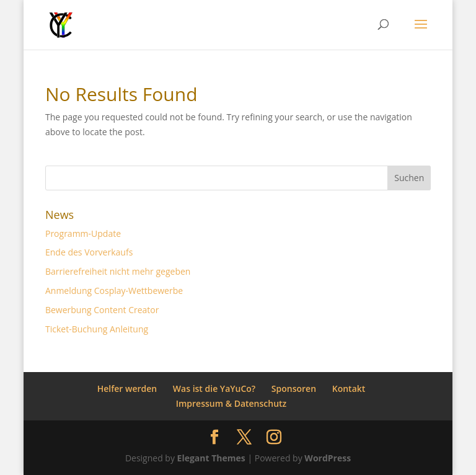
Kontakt (349, 388)
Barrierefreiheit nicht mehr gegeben (118, 271)
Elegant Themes (211, 458)
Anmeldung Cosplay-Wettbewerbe (114, 291)
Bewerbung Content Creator (102, 310)
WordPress (328, 458)
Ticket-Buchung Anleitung (97, 329)
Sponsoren (294, 388)
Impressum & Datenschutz (231, 403)
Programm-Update (83, 233)
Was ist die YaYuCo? (214, 388)
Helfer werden (127, 388)
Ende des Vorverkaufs (89, 252)
